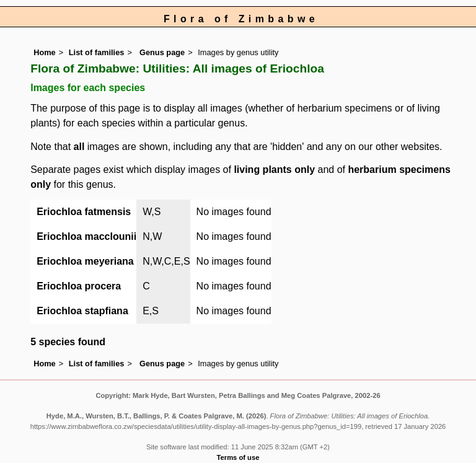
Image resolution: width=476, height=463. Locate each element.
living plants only (274, 170)
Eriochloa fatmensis (84, 212)
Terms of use (238, 457)
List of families (97, 52)
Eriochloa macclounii (86, 236)
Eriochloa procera (79, 286)
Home (45, 52)
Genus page (162, 52)
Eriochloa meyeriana (85, 261)
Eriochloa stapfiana (82, 311)
